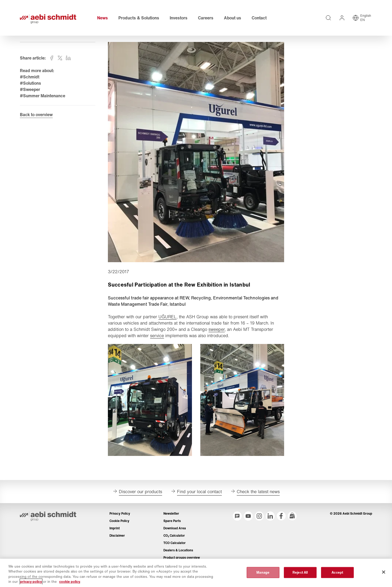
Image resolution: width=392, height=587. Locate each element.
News (103, 18)
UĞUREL (168, 318)
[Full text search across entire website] (328, 18)
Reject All (300, 572)
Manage (263, 572)
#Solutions (31, 84)
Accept (337, 572)
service (157, 337)
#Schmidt (30, 78)
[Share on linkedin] (69, 59)
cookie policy (70, 582)
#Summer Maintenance (43, 97)
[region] (196, 573)
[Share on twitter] (60, 59)
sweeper (217, 330)
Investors (179, 18)
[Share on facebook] (52, 59)
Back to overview (37, 116)
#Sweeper (30, 90)
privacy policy (31, 582)
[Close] (384, 572)
